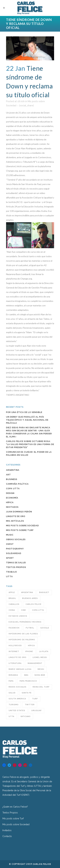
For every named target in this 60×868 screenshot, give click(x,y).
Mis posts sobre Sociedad (22, 526)
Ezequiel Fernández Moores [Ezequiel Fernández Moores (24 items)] (25, 622)
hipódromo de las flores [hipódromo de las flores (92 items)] (23, 634)
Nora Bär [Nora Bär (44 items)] (40, 675)
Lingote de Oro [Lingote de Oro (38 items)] (18, 657)
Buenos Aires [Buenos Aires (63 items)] (30, 598)
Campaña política (17, 484)
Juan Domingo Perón (19, 512)
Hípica (10, 502)
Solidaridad (14, 553)
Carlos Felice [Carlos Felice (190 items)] (34, 604)
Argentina (13, 470)
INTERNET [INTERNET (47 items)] (14, 651)
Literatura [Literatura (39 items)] (15, 663)
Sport (10, 558)
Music (10, 535)
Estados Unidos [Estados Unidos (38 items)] (18, 616)
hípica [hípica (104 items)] (31, 646)
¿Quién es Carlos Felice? (15, 807)
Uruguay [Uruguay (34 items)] (36, 711)
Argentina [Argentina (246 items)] (27, 592)
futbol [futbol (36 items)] (30, 628)
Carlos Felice (42, 864)
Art (8, 475)
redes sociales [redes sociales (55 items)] (18, 687)
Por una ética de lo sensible (24, 412)
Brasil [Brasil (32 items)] (12, 598)
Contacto (7, 836)
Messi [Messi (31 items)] (41, 669)
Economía (12, 498)
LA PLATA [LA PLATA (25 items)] (44, 651)
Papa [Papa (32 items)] (11, 681)
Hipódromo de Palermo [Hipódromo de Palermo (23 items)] (22, 640)
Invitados (7, 830)
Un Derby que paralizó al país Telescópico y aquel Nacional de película (27, 420)
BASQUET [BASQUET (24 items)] (44, 592)
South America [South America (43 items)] (17, 699)
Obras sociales (16, 539)
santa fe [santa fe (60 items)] (27, 693)
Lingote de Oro (16, 516)
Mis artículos (15, 521)
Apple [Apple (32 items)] (12, 592)
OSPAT (10, 544)
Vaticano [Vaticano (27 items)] (26, 716)
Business (12, 479)
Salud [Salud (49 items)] (12, 693)
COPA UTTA (13, 489)
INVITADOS (12, 507)
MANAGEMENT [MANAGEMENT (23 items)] (35, 663)
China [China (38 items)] (12, 610)
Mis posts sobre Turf (20, 530)
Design (10, 493)
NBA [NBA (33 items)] (26, 675)
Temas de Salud (16, 563)
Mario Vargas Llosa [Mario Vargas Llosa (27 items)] (20, 669)
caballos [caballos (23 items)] (14, 604)
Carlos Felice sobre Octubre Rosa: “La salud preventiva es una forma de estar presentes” (30, 444)
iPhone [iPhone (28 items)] (29, 651)
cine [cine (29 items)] (24, 610)
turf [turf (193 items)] (35, 699)
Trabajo (12, 572)
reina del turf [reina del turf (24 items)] (41, 687)
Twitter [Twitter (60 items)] (30, 705)
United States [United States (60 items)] (17, 711)
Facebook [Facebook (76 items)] (14, 628)
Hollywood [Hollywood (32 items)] (15, 646)
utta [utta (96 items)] (11, 716)
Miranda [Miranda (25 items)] (13, 675)
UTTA (9, 576)
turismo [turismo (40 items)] (14, 705)
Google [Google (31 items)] (45, 628)
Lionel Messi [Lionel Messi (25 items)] (40, 657)
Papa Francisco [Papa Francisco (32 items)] (28, 681)
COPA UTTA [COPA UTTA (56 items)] (38, 610)
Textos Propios (16, 567)
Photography (15, 549)
